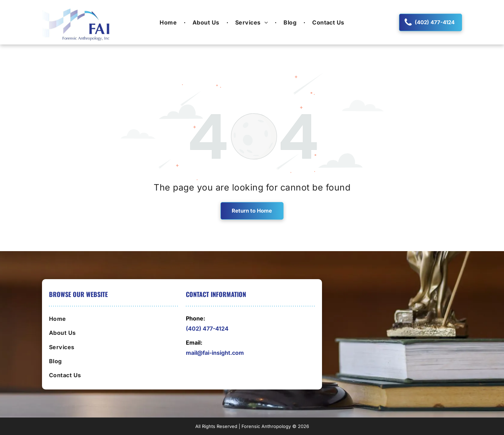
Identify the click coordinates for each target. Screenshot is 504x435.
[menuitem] (169, 22)
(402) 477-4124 (207, 329)
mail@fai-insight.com (215, 353)
